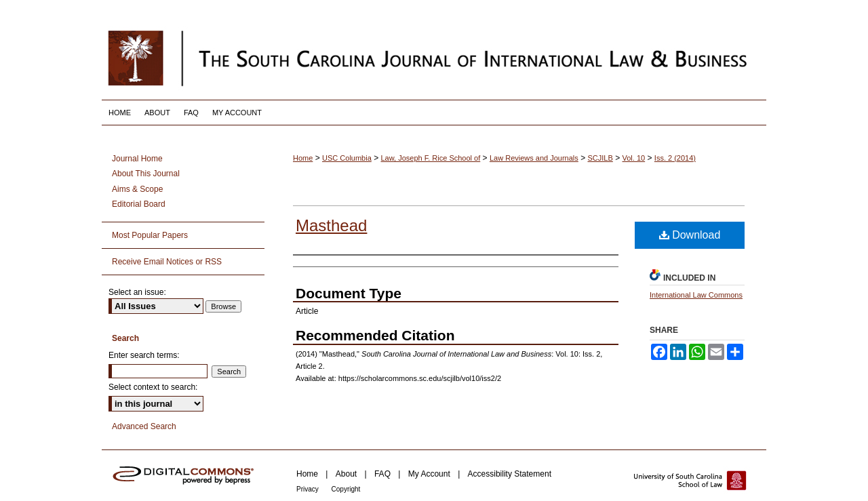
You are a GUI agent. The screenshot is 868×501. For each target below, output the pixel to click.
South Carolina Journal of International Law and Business (434, 58)
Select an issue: (137, 292)
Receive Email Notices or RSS (167, 262)
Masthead (331, 225)
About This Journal (146, 174)
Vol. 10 (634, 158)
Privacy (309, 489)
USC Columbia (347, 158)
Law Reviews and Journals (534, 158)
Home (303, 158)
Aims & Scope (137, 189)
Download (690, 235)
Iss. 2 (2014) (675, 158)
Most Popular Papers (150, 235)
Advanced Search (144, 426)
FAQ (383, 474)
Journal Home (137, 159)
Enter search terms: (144, 355)
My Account (430, 474)
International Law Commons (696, 295)
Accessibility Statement (510, 474)
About (348, 474)
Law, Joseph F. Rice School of (431, 158)
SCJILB (600, 158)
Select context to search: (153, 387)
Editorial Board (139, 204)
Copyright (346, 489)
